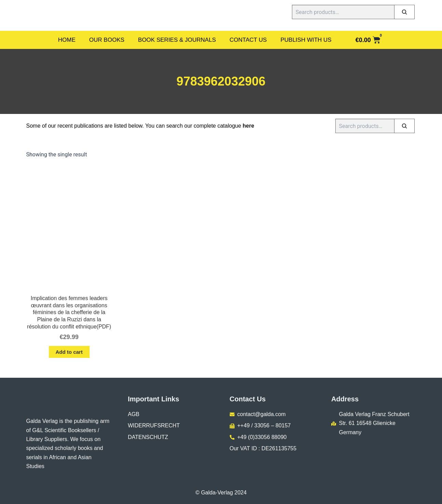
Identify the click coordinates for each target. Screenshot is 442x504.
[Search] (404, 12)
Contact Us (248, 40)
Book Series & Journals (177, 40)
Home (67, 40)
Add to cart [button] (69, 352)
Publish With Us (306, 40)
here (249, 126)
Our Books (107, 40)
